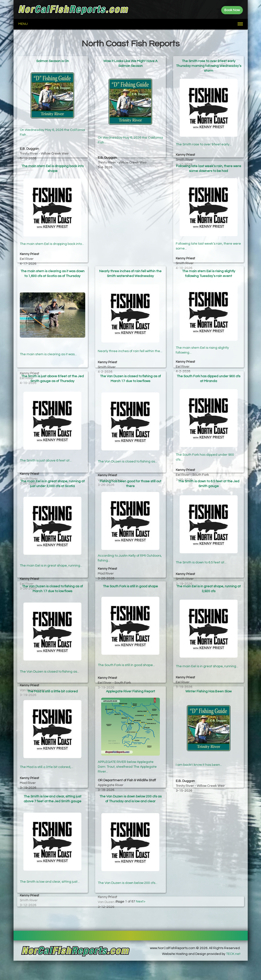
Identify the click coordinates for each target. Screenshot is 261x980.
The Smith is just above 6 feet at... (46, 449)
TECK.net (233, 954)
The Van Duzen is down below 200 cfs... (128, 869)
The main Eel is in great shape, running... (51, 554)
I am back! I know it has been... (199, 759)
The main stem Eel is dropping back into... (52, 239)
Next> (141, 902)
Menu (23, 24)
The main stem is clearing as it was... (48, 340)
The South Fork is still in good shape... (126, 658)
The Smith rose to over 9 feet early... (204, 136)
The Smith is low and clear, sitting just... (50, 869)
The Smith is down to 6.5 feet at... (201, 554)
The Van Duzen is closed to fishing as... (127, 449)
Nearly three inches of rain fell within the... (130, 344)
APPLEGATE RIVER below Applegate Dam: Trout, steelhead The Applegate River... (127, 761)
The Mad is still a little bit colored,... (46, 763)
